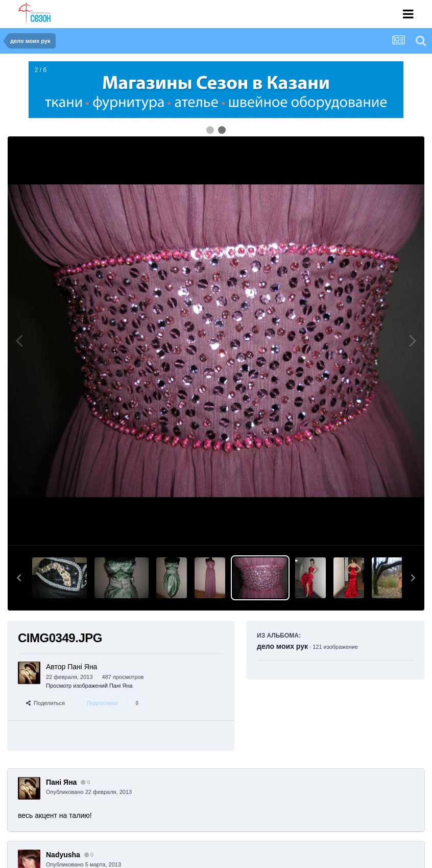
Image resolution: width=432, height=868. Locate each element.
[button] (19, 578)
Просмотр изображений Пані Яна (89, 686)
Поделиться (45, 703)
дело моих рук (282, 646)
